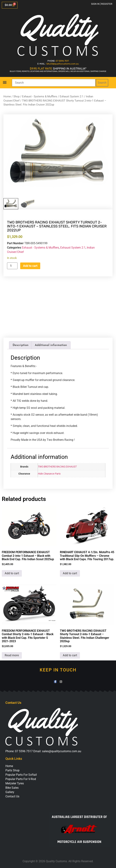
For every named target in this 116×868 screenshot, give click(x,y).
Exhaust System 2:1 (72, 96)
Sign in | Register (102, 4)
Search (102, 83)
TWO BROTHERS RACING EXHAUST (57, 467)
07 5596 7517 (62, 61)
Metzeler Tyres (15, 783)
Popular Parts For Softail (21, 775)
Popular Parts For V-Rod (21, 779)
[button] (5, 82)
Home (7, 96)
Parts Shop (12, 770)
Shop (16, 96)
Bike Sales (12, 788)
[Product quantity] (12, 266)
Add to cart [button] (12, 573)
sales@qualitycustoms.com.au (62, 751)
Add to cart (30, 266)
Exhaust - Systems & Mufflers (40, 96)
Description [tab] (21, 345)
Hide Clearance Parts (49, 474)
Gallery (10, 792)
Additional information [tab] (51, 345)
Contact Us (12, 796)
